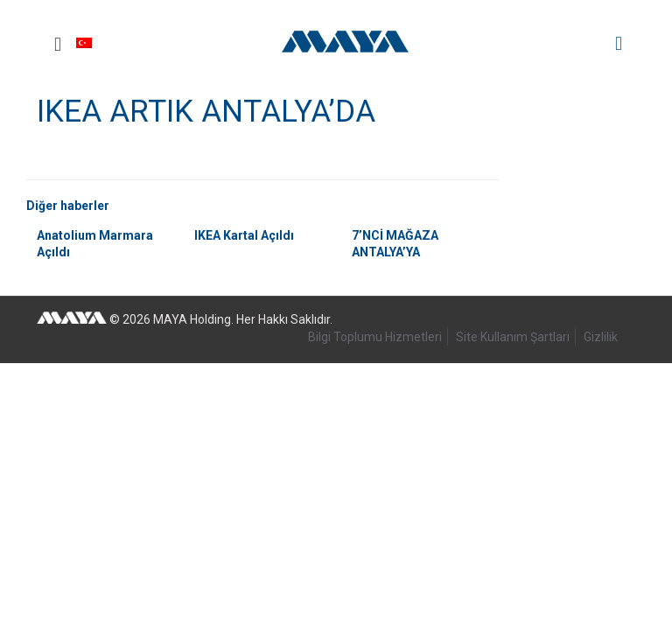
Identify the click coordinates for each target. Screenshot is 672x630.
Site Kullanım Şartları (513, 337)
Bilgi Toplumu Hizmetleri (375, 337)
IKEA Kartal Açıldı (244, 235)
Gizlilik (601, 337)
